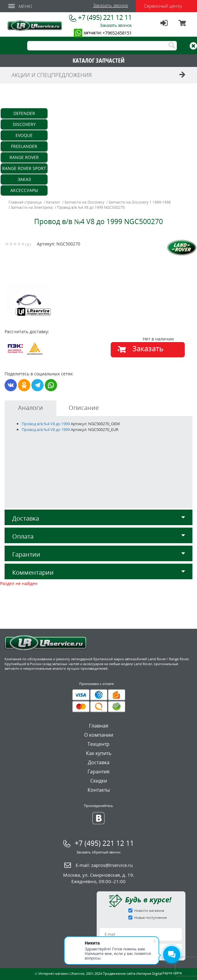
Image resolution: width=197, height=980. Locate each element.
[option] (52, 300)
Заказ (24, 179)
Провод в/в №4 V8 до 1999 (46, 424)
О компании (99, 735)
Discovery (24, 124)
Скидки (99, 781)
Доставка (99, 518)
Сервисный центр (163, 6)
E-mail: (104, 865)
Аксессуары (24, 190)
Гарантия (99, 772)
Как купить (99, 753)
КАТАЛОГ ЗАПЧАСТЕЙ (99, 60)
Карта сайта (172, 973)
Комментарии (99, 572)
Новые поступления (150, 917)
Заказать (148, 348)
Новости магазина (149, 910)
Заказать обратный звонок (99, 852)
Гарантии (99, 554)
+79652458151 (117, 33)
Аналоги (30, 408)
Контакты (99, 790)
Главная (99, 726)
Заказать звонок (111, 5)
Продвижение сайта (119, 973)
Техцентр (99, 744)
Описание (84, 408)
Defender (24, 113)
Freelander (24, 146)
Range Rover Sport (24, 168)
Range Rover (24, 157)
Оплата (99, 536)
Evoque (24, 135)
